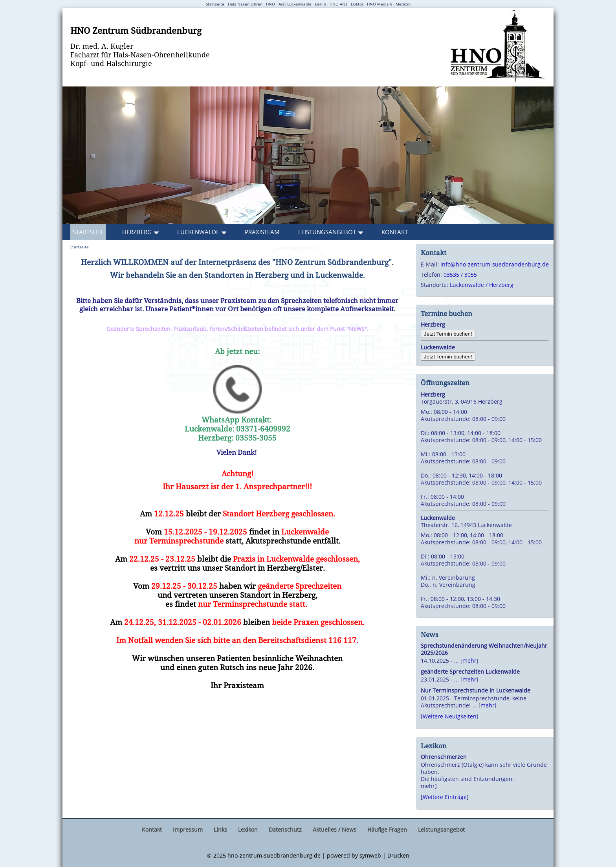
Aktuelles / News (335, 829)
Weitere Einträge (445, 797)
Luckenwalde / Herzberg (482, 285)
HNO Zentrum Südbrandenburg (136, 30)
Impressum (188, 829)
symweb (370, 855)
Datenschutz (285, 829)
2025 (220, 855)
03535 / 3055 (460, 275)
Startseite (88, 232)
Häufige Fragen (387, 829)
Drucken (398, 855)
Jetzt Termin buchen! (448, 334)
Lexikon (248, 829)
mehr (469, 660)
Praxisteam (262, 232)
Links (220, 829)
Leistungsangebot (327, 232)
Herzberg (137, 232)
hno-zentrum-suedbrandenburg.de (274, 855)
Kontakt (395, 232)
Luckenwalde (198, 232)
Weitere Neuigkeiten (450, 716)
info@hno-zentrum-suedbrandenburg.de (495, 264)
